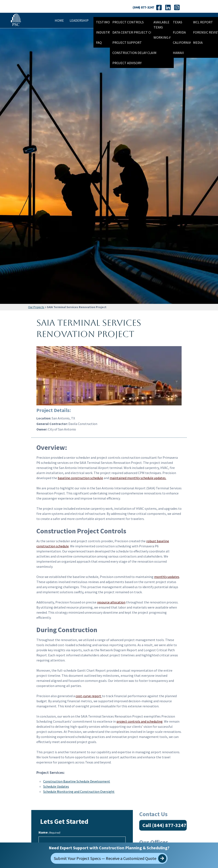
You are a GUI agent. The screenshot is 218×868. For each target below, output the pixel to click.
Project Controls (128, 22)
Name (49, 833)
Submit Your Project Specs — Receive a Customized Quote (110, 858)
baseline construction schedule (80, 478)
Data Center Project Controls (139, 32)
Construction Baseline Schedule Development (77, 781)
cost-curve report (89, 696)
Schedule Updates (56, 786)
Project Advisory (127, 63)
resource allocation (111, 602)
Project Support (127, 42)
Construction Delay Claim (134, 53)
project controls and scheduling (140, 721)
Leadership (79, 20)
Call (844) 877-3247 (164, 825)
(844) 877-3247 (143, 7)
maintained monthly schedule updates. (138, 478)
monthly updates (167, 577)
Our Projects (36, 307)
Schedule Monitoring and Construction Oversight (79, 792)
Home (59, 20)
